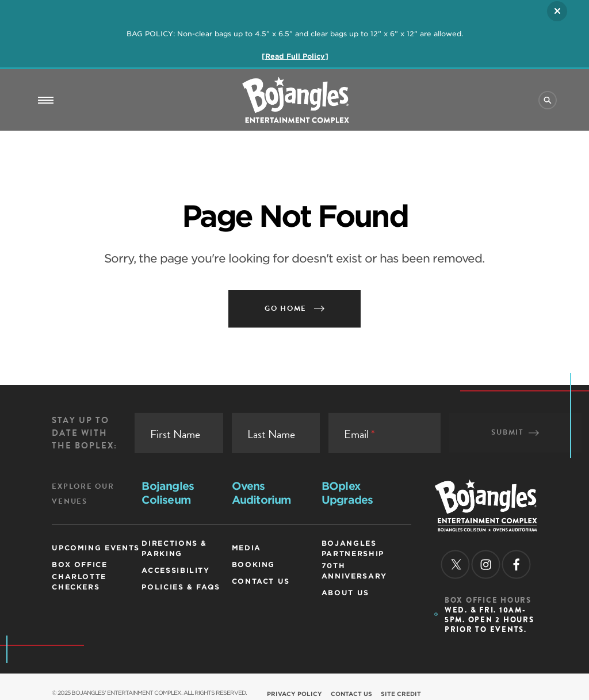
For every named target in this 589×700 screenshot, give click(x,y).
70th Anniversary (354, 571)
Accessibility (175, 570)
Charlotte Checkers (79, 582)
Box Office (79, 564)
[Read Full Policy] (295, 56)
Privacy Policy (294, 694)
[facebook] (516, 564)
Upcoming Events (96, 548)
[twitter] (455, 564)
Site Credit (401, 694)
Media (246, 548)
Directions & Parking (174, 548)
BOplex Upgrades (347, 493)
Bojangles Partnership (353, 548)
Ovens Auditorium (261, 493)
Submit (515, 432)
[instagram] (485, 564)
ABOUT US (345, 593)
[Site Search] (548, 100)
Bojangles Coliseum (168, 493)
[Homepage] (486, 528)
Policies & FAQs (181, 587)
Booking (253, 564)
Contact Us (261, 581)
